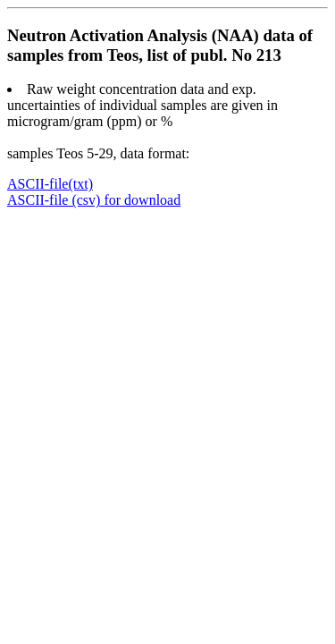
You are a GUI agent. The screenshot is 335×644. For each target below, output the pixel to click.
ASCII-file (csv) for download (94, 200)
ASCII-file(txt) (50, 184)
